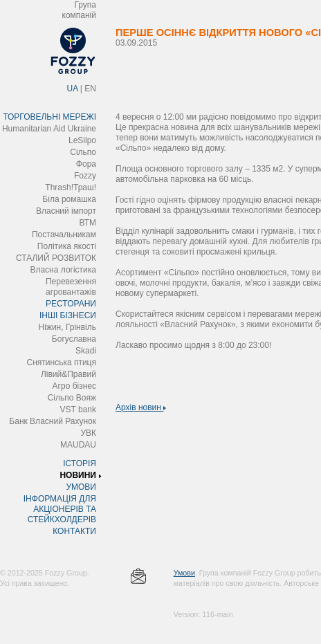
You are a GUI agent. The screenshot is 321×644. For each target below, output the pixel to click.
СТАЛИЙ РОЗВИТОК (56, 258)
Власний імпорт (66, 211)
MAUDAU (78, 445)
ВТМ (88, 223)
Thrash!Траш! (71, 187)
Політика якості (67, 246)
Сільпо (83, 152)
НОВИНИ (78, 475)
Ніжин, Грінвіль (67, 327)
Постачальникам (64, 234)
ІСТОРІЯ (80, 463)
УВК (88, 433)
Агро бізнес (74, 386)
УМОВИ (81, 487)
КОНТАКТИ (74, 531)
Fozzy (85, 176)
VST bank (78, 410)
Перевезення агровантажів (71, 287)
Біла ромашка (69, 199)
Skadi (86, 351)
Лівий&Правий (68, 374)
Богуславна (74, 339)
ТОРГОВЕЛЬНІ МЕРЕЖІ (49, 117)
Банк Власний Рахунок (53, 421)
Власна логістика (63, 270)
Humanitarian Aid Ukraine (49, 129)
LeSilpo (82, 140)
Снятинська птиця (62, 362)
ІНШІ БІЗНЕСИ (68, 315)
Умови (184, 573)
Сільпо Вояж (72, 398)
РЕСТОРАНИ (71, 304)
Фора (86, 164)
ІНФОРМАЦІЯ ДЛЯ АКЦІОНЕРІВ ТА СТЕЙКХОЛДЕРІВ (60, 509)
